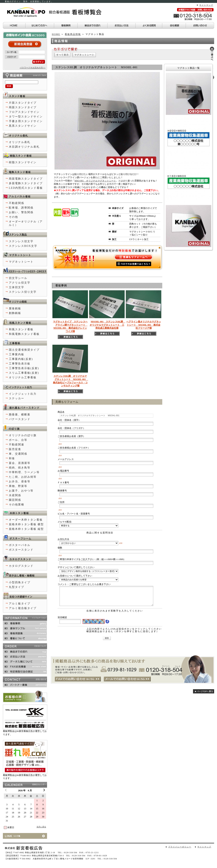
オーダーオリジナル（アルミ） (26, 223)
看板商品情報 (73, 34)
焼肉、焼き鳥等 (20, 468)
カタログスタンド (21, 566)
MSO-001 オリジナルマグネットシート (95, 181)
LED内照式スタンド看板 (26, 188)
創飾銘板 (15, 313)
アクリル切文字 (20, 283)
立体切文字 (17, 287)
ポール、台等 (18, 440)
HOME (56, 34)
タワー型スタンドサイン (26, 117)
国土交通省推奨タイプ (24, 350)
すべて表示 (63, 55)
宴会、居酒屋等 (20, 463)
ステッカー (17, 398)
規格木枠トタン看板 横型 (26, 524)
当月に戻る (41, 827)
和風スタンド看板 (21, 329)
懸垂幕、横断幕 (20, 415)
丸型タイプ (17, 587)
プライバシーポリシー (180, 847)
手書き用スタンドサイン (26, 121)
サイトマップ (206, 5)
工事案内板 (17, 354)
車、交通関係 (18, 454)
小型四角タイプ (20, 582)
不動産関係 (17, 203)
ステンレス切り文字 (23, 292)
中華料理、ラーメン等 (24, 472)
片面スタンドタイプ (23, 103)
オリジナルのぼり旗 (23, 435)
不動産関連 (17, 445)
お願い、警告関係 (21, 212)
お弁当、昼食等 (20, 481)
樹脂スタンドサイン (23, 162)
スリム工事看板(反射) (24, 373)
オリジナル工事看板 (23, 377)
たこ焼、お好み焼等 (23, 477)
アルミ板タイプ (20, 604)
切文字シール (18, 278)
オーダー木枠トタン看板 (26, 520)
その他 (13, 217)
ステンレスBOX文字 (23, 246)
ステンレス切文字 (21, 241)
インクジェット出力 (23, 394)
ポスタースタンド (21, 550)
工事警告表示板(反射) (24, 368)
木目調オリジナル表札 (24, 147)
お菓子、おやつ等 (21, 491)
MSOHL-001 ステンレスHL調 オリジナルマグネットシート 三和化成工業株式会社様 (108, 325)
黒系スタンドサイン (23, 126)
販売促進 (15, 449)
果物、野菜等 (18, 486)
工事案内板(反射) (21, 359)
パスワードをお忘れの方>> (33, 68)
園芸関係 (15, 500)
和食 (12, 458)
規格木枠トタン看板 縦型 (26, 529)
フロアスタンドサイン (24, 112)
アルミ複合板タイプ (23, 608)
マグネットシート (84, 55)
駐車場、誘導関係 (21, 208)
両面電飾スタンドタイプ (26, 179)
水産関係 (15, 495)
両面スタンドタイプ (23, 107)
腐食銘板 (15, 308)
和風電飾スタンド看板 (24, 334)
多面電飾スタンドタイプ (26, 183)
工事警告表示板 (20, 364)
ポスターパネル (20, 545)
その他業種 (17, 505)
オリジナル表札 (20, 142)
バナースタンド (20, 419)
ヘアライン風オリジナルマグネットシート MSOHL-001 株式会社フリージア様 (144, 325)
